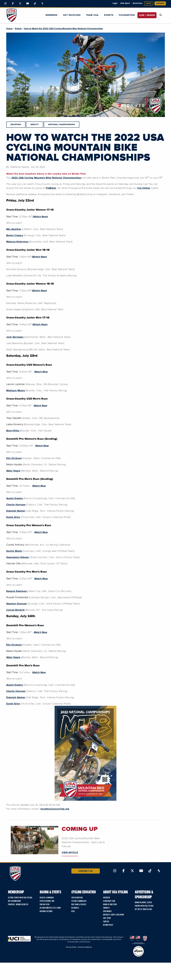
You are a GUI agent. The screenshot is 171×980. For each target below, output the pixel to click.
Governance (107, 911)
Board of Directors (110, 905)
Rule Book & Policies (79, 905)
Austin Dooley (15, 498)
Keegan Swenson (17, 591)
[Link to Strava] (42, 4)
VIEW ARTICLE (70, 853)
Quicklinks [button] (138, 3)
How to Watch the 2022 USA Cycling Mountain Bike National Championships (63, 29)
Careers (106, 922)
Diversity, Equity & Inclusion (113, 915)
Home (9, 29)
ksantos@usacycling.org (55, 809)
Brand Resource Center (143, 903)
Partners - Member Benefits (18, 905)
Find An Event (45, 905)
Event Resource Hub (47, 901)
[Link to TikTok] (35, 4)
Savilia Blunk (14, 551)
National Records (46, 911)
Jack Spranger (15, 337)
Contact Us (85, 871)
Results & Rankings (47, 898)
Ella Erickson (14, 458)
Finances (106, 908)
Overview (106, 898)
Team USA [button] (92, 15)
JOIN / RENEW (147, 15)
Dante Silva (13, 517)
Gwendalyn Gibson (18, 557)
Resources (75, 908)
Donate (160, 3)
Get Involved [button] (72, 15)
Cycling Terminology (79, 901)
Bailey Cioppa (15, 236)
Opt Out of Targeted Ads (143, 909)
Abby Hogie (13, 471)
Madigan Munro (16, 391)
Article (18, 29)
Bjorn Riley (13, 431)
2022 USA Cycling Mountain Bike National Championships (46, 178)
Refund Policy (108, 925)
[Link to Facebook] (13, 4)
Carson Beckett (15, 610)
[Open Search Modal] (161, 15)
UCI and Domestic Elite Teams (50, 908)
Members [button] (52, 15)
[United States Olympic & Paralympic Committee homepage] (138, 940)
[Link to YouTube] (28, 4)
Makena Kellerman (18, 242)
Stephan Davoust (16, 604)
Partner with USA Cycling (144, 906)
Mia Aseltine (14, 229)
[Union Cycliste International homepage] (19, 939)
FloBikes (51, 188)
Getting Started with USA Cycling (20, 898)
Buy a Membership (14, 901)
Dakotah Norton (16, 511)
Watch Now (39, 672)
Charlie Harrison (16, 505)
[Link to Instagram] (5, 4)
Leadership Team (109, 901)
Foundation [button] (127, 15)
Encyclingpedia (77, 898)
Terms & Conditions (85, 947)
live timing (144, 188)
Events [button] (109, 15)
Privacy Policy (71, 947)
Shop (149, 3)
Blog (73, 911)
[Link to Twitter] (20, 4)
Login (115, 3)
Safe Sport (125, 3)
